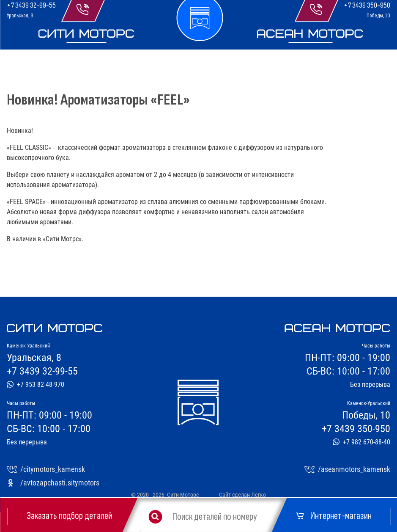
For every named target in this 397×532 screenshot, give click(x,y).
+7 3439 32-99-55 (31, 5)
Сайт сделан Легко (242, 495)
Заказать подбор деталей (69, 516)
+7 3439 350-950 (367, 5)
